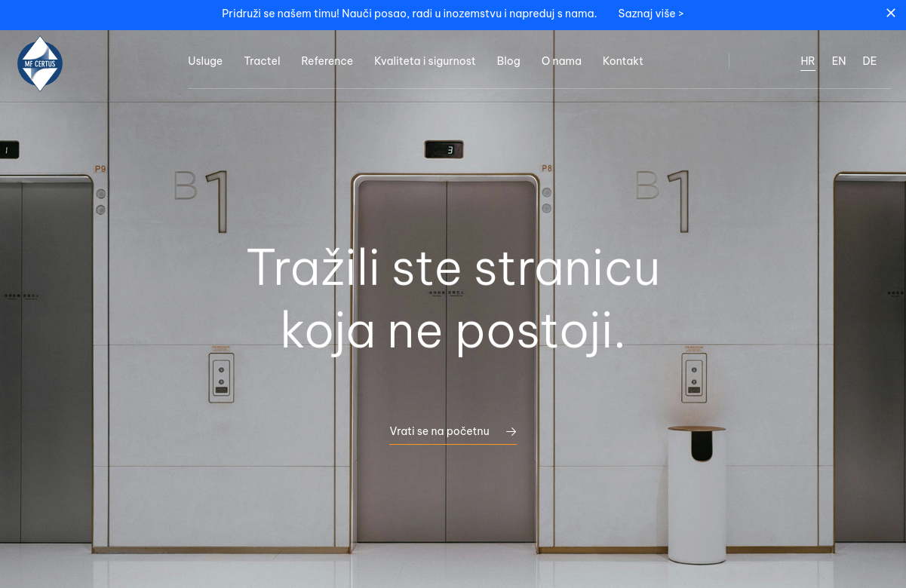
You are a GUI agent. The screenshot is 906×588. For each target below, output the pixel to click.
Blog (509, 61)
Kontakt (623, 61)
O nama (562, 61)
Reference (327, 61)
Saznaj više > (651, 14)
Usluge (205, 61)
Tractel (262, 61)
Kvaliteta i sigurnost (425, 61)
